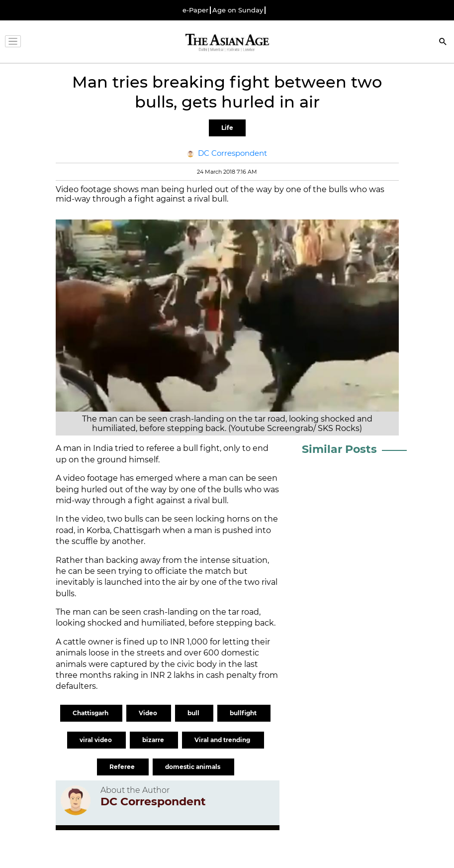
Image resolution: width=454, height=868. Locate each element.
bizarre (154, 740)
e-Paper (195, 10)
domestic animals (193, 767)
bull (194, 713)
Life (227, 128)
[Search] (443, 43)
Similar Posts (339, 449)
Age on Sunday (238, 10)
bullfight (244, 713)
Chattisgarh (91, 713)
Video (149, 713)
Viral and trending (223, 740)
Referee (123, 767)
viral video (96, 740)
